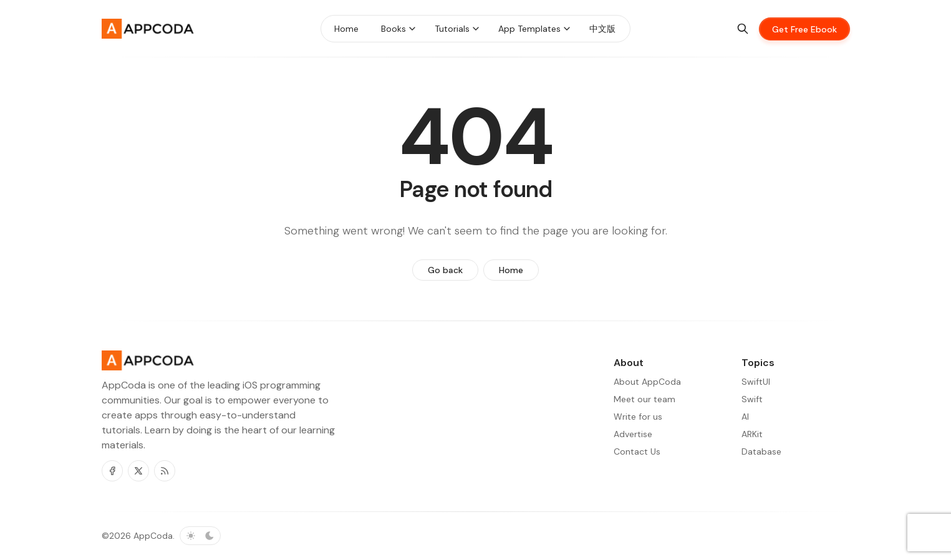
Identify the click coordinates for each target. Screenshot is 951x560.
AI (745, 417)
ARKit (752, 434)
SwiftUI (756, 382)
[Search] (743, 29)
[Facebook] (112, 471)
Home (511, 270)
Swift (752, 399)
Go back (445, 270)
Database (761, 451)
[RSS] (165, 471)
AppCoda (153, 536)
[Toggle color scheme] (200, 536)
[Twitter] (138, 471)
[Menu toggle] (412, 29)
